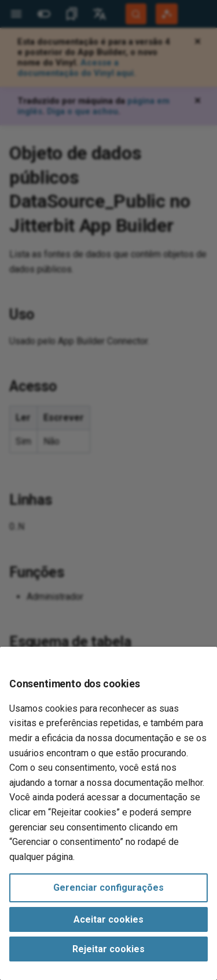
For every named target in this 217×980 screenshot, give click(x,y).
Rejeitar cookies (108, 949)
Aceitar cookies (108, 919)
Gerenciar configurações (108, 888)
